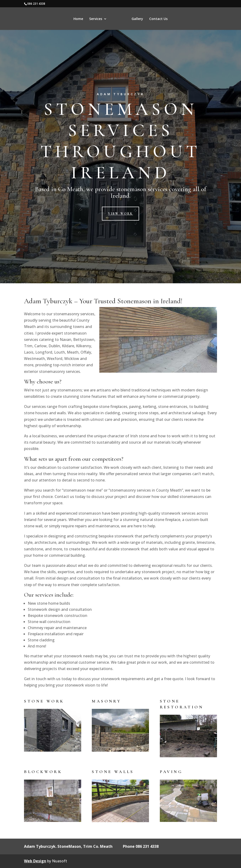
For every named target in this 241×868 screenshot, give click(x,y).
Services (64, 19)
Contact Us (190, 19)
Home (47, 19)
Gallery (169, 19)
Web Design (35, 861)
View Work (120, 214)
